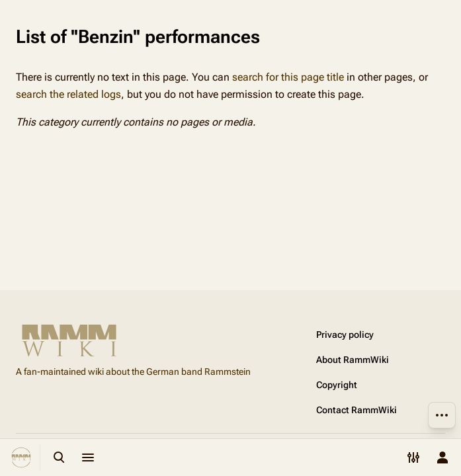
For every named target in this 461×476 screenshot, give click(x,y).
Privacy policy (345, 335)
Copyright (337, 385)
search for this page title (288, 77)
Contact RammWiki (356, 410)
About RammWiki (353, 360)
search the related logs (68, 94)
